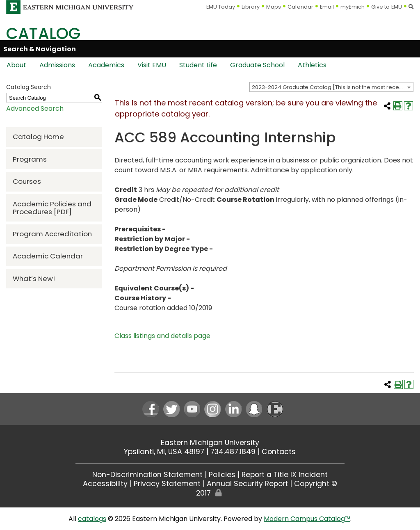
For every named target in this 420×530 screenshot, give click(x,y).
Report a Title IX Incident (285, 475)
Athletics (312, 65)
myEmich (353, 7)
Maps (274, 7)
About (16, 65)
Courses (27, 181)
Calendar (300, 7)
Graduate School (257, 65)
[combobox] (331, 87)
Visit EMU (152, 65)
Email (327, 7)
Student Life (198, 65)
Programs (30, 159)
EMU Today (221, 7)
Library (251, 7)
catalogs (92, 519)
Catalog (43, 33)
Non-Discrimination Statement (147, 475)
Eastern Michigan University (210, 443)
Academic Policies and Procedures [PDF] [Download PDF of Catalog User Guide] (52, 208)
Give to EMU (387, 7)
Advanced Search (35, 109)
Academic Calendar (48, 256)
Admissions (57, 65)
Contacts (279, 452)
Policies (222, 475)
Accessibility (105, 484)
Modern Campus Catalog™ (307, 519)
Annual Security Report (247, 484)
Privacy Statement (167, 484)
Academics (106, 65)
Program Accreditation (52, 234)
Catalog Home (38, 137)
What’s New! (34, 279)
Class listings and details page (162, 336)
